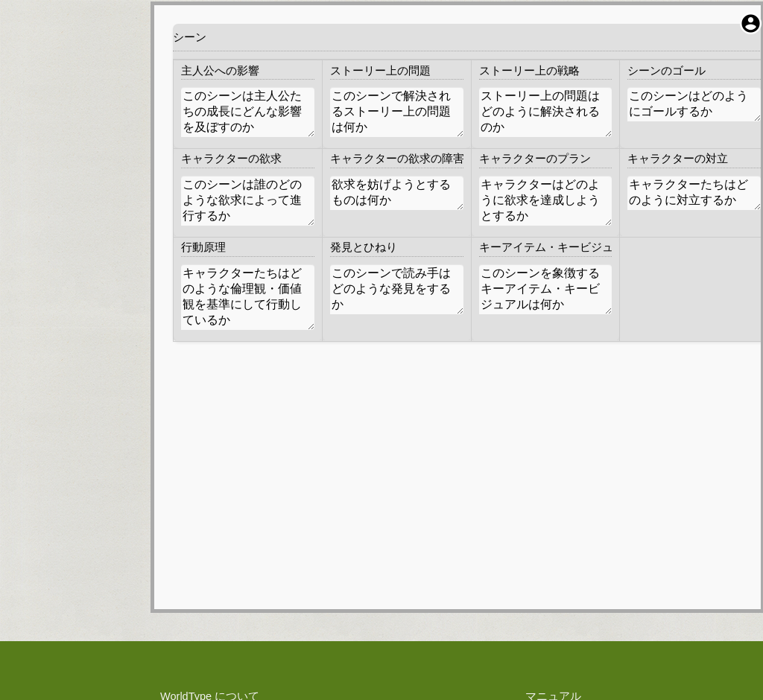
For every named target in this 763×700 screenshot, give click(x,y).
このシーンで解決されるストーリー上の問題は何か (397, 112)
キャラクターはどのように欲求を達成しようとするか (546, 201)
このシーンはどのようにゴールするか (694, 104)
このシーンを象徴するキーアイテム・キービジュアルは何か (546, 289)
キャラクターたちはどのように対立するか (694, 193)
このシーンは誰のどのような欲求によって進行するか (248, 201)
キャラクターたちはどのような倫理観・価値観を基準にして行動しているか (248, 297)
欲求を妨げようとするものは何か (397, 193)
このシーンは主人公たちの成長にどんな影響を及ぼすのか (248, 112)
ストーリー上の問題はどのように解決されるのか (546, 112)
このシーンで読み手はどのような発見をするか (397, 289)
